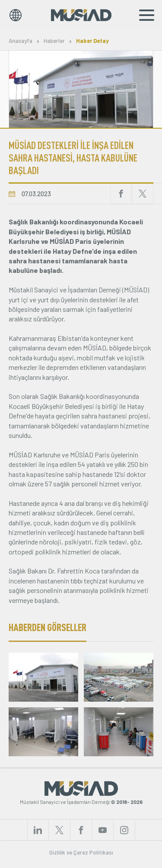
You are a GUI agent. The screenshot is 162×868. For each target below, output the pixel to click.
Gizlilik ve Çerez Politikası (81, 852)
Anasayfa (21, 41)
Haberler (54, 41)
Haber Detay (92, 41)
